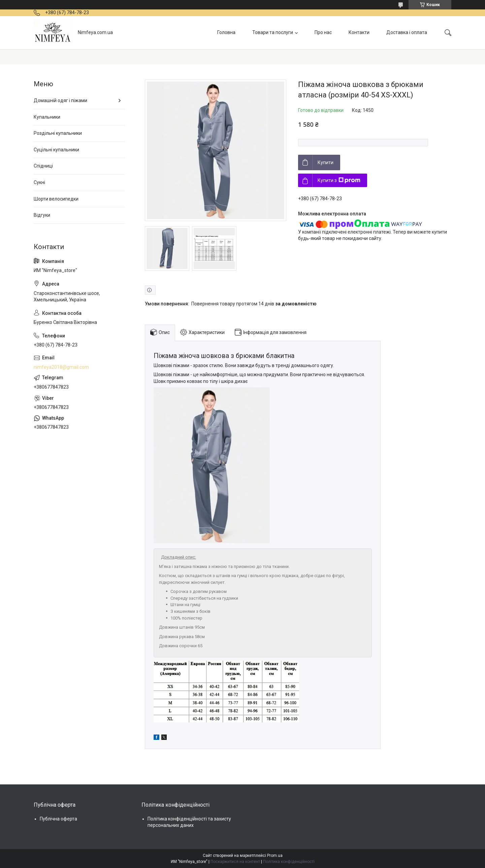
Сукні (39, 182)
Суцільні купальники (56, 150)
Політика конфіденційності (289, 862)
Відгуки (42, 215)
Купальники (47, 117)
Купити (326, 162)
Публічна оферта (58, 819)
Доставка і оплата (407, 32)
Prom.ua (275, 856)
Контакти (359, 32)
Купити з (339, 180)
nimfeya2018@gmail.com (61, 367)
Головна (226, 32)
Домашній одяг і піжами (60, 100)
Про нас (323, 32)
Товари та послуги (273, 32)
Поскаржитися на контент (235, 862)
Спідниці (43, 166)
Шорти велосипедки (56, 199)
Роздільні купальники (58, 133)
